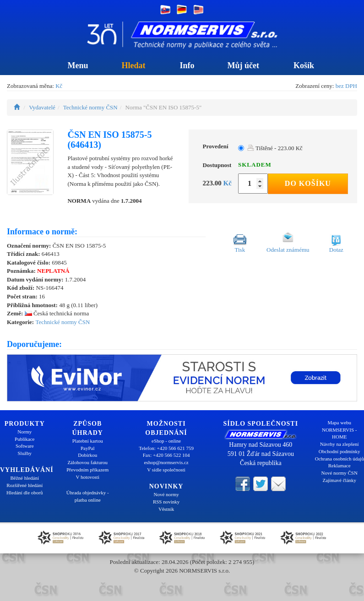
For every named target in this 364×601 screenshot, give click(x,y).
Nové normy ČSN (339, 473)
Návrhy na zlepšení (340, 444)
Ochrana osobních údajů (340, 459)
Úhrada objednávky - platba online (88, 496)
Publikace (24, 439)
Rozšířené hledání (24, 485)
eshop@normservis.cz (166, 462)
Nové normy (166, 494)
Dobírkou (87, 455)
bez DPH (346, 86)
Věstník (166, 509)
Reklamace (340, 466)
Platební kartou (88, 441)
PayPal (88, 448)
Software (25, 446)
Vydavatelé (42, 107)
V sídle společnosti (166, 470)
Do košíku (308, 183)
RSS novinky (166, 502)
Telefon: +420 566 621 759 (166, 448)
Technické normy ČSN (90, 107)
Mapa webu (339, 422)
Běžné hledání (24, 478)
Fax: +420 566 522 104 (166, 455)
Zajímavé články (339, 480)
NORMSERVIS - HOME (339, 433)
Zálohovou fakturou (87, 462)
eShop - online (166, 441)
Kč (59, 86)
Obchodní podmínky (340, 451)
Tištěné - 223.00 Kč (275, 148)
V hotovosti (88, 477)
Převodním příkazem (87, 470)
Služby (24, 453)
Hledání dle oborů (24, 493)
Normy (24, 432)
